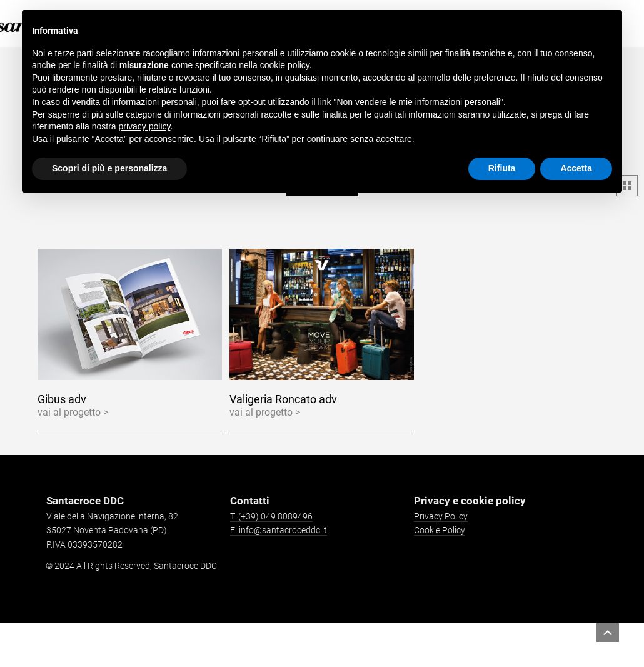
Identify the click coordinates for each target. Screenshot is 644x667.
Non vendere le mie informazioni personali (418, 102)
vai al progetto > (73, 412)
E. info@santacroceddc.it (279, 530)
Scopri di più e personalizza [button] (109, 168)
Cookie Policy (440, 530)
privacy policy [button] (145, 126)
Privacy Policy (441, 516)
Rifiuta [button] (502, 168)
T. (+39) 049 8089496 (271, 516)
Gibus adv (62, 399)
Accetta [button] (576, 168)
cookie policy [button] (285, 65)
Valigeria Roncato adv (283, 399)
